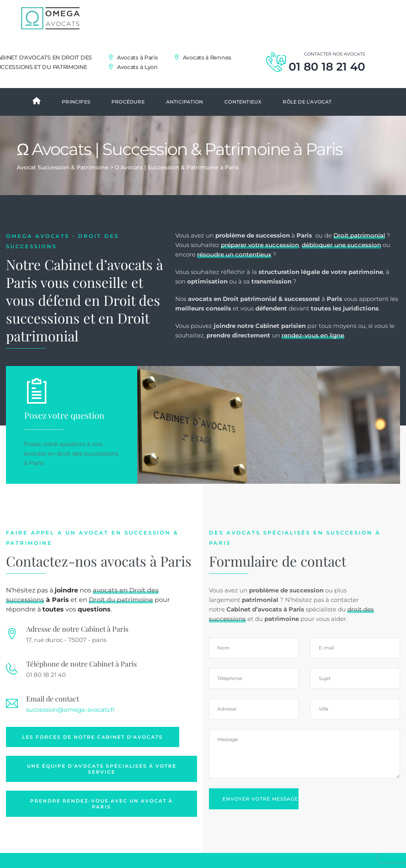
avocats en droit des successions (71, 468)
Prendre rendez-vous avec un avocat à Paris (101, 818)
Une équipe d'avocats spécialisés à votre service (102, 784)
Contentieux (243, 117)
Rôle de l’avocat (307, 117)
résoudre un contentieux (234, 269)
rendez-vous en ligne (313, 350)
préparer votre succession (260, 260)
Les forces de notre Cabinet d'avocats (93, 752)
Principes (76, 117)
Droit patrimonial (359, 250)
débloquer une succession (341, 260)
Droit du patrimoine (121, 615)
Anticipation (185, 117)
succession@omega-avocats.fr (71, 725)
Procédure (128, 117)
